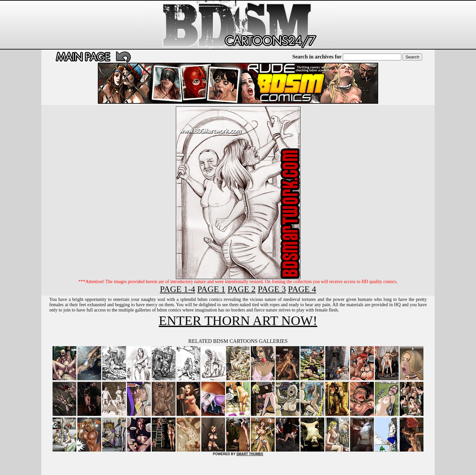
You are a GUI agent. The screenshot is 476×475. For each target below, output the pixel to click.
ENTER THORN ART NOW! (238, 321)
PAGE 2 (241, 289)
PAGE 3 (272, 289)
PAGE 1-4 (178, 289)
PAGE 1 (211, 289)
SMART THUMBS (250, 454)
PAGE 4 (302, 289)
